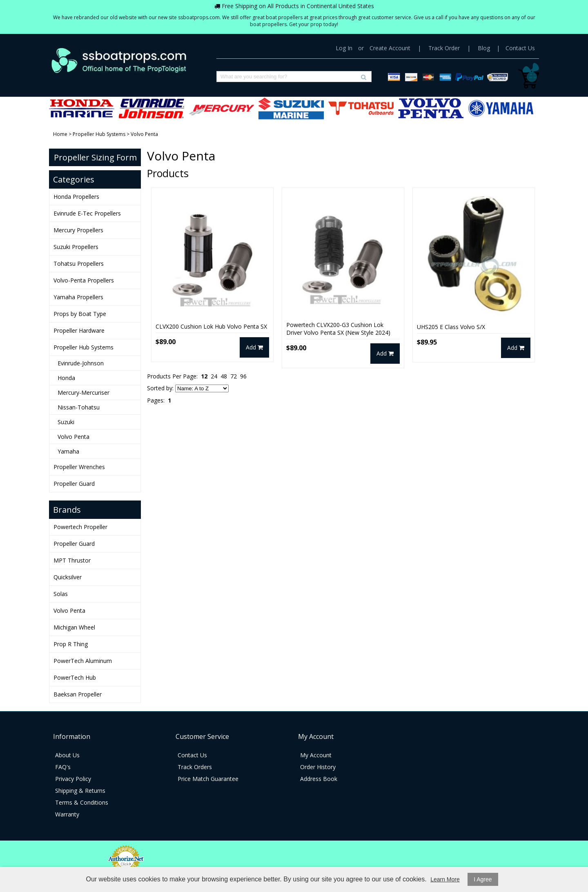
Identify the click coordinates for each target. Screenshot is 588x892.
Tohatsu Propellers (361, 108)
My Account (316, 755)
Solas (61, 594)
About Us (67, 755)
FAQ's (63, 767)
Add (254, 347)
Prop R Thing (71, 644)
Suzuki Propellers (291, 108)
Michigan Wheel (74, 627)
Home (60, 134)
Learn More (445, 879)
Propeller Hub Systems (99, 134)
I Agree (483, 879)
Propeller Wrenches (79, 467)
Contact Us (520, 48)
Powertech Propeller (80, 527)
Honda (66, 378)
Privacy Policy (73, 779)
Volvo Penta (73, 437)
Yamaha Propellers (501, 108)
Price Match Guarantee (208, 779)
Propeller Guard (74, 484)
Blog (484, 48)
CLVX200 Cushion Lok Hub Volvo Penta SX (211, 326)
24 (214, 376)
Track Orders (195, 767)
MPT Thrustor (72, 560)
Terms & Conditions (82, 802)
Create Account (390, 48)
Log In (344, 48)
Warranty (67, 814)
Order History (318, 767)
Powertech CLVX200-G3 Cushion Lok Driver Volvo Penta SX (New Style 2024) (338, 329)
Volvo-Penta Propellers (431, 108)
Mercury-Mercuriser (84, 393)
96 (243, 376)
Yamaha (68, 451)
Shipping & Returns (80, 791)
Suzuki (66, 422)
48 (224, 376)
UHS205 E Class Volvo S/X (451, 327)
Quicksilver (68, 577)
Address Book (319, 779)
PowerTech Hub (75, 677)
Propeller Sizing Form (95, 157)
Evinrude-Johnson (81, 363)
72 (234, 376)
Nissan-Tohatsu (79, 407)
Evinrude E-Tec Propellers (151, 108)
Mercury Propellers (221, 108)
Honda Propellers (82, 108)
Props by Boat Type (80, 314)
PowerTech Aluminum (83, 661)
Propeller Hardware (79, 330)
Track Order (444, 48)
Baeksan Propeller (78, 694)
